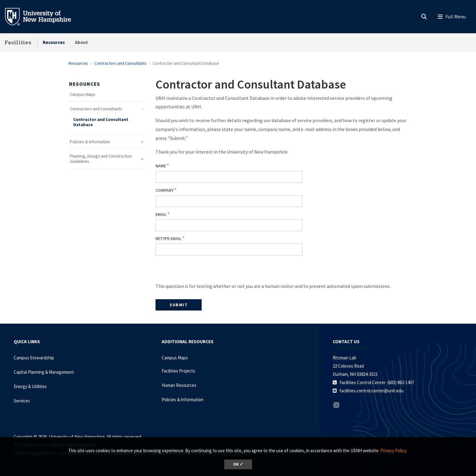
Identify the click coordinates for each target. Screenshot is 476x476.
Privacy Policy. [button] (394, 451)
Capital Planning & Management (44, 372)
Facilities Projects (178, 371)
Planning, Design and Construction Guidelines (101, 159)
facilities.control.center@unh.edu (372, 391)
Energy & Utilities (30, 386)
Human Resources (179, 385)
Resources (54, 42)
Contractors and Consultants (121, 63)
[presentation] (202, 270)
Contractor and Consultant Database (101, 122)
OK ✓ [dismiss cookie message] (238, 464)
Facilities (18, 42)
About (81, 42)
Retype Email (168, 238)
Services (22, 401)
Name (161, 166)
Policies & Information (90, 142)
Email (161, 214)
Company (165, 190)
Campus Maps (83, 94)
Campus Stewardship (34, 358)
